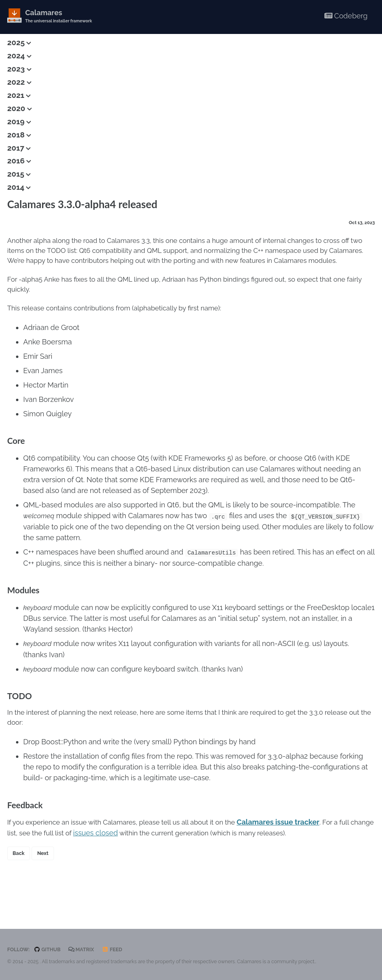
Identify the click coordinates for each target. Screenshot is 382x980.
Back (20, 885)
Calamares (61, 17)
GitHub (49, 950)
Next (45, 885)
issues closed (128, 863)
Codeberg (346, 16)
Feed (118, 950)
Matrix (85, 950)
